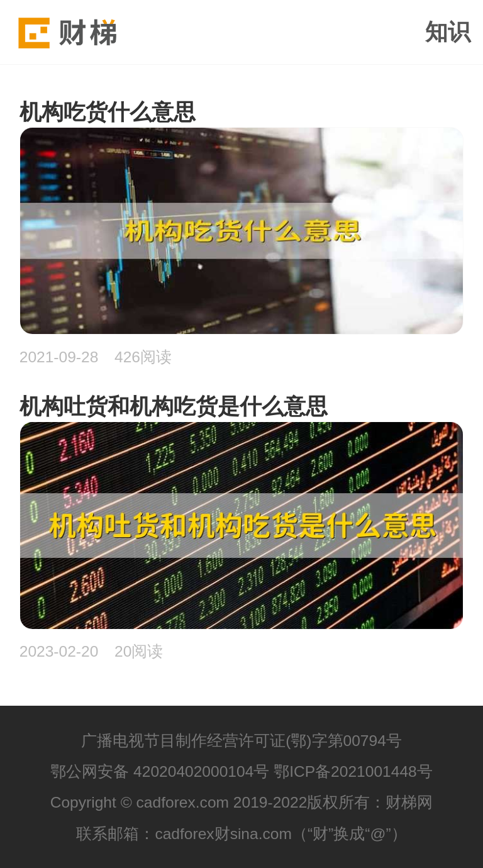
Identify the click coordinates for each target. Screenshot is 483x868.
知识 (448, 32)
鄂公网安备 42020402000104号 (160, 771)
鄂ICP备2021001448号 (353, 771)
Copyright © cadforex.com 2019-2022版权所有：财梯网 (242, 802)
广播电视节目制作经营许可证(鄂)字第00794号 (241, 741)
